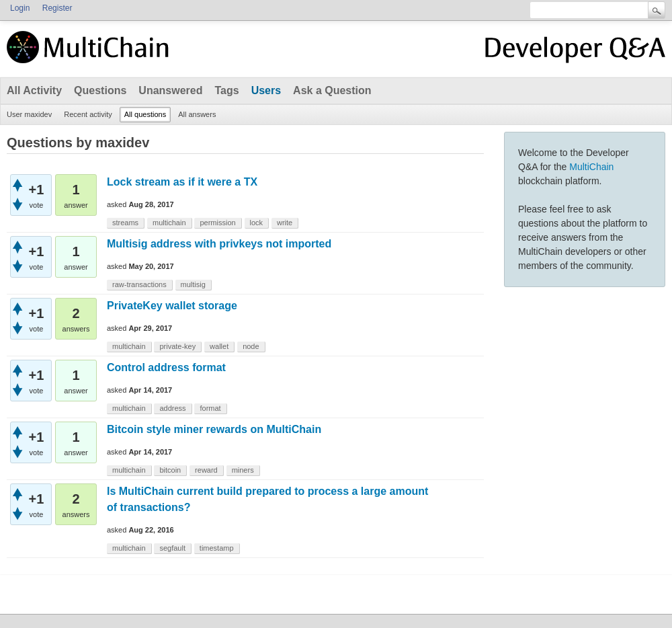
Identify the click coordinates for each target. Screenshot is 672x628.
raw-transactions (139, 284)
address (172, 408)
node (251, 346)
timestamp (217, 548)
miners (243, 470)
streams (125, 223)
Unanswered (170, 90)
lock (257, 223)
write (285, 223)
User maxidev (29, 114)
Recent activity (88, 114)
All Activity (34, 90)
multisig (193, 284)
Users (266, 90)
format (210, 408)
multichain (169, 223)
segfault (172, 548)
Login (20, 8)
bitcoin (170, 470)
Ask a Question (332, 90)
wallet (219, 346)
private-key (177, 346)
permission (217, 223)
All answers (197, 114)
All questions (145, 114)
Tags (226, 90)
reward (206, 470)
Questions (100, 90)
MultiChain (591, 167)
